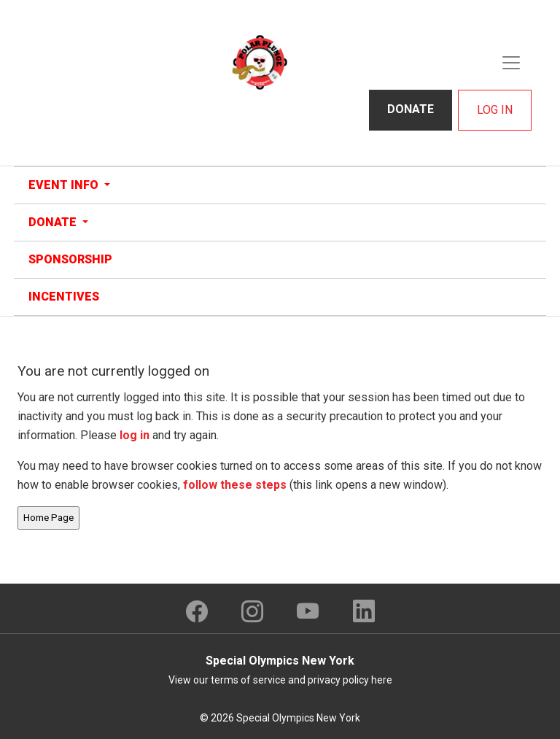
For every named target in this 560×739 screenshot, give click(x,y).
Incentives (64, 297)
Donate (411, 109)
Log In (495, 110)
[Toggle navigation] (511, 63)
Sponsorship (70, 259)
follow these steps (235, 485)
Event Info (65, 185)
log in (135, 435)
